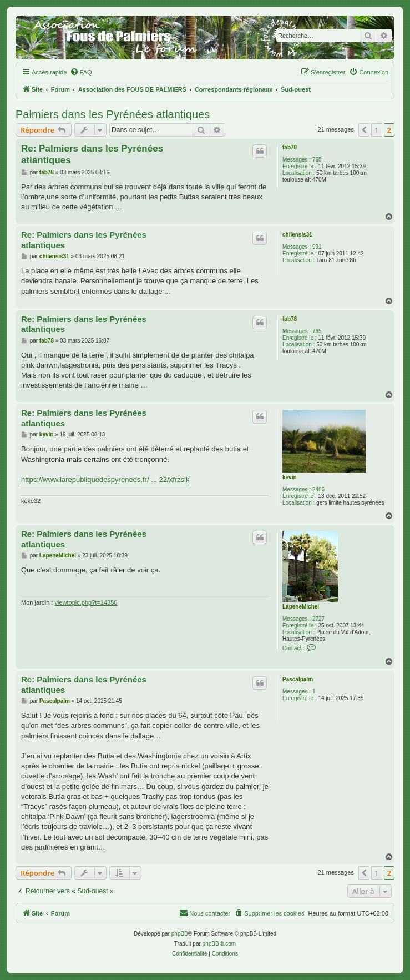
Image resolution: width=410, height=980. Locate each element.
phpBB (180, 934)
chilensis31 (297, 235)
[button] (364, 130)
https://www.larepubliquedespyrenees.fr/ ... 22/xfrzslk (105, 479)
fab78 (290, 147)
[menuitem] (81, 72)
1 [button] (376, 130)
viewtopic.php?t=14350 (86, 602)
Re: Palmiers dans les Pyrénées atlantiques (92, 154)
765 (317, 160)
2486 (318, 489)
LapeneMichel (301, 607)
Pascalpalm (298, 679)
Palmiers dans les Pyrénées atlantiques (113, 114)
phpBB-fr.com (219, 944)
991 (317, 247)
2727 (318, 619)
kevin (290, 477)
